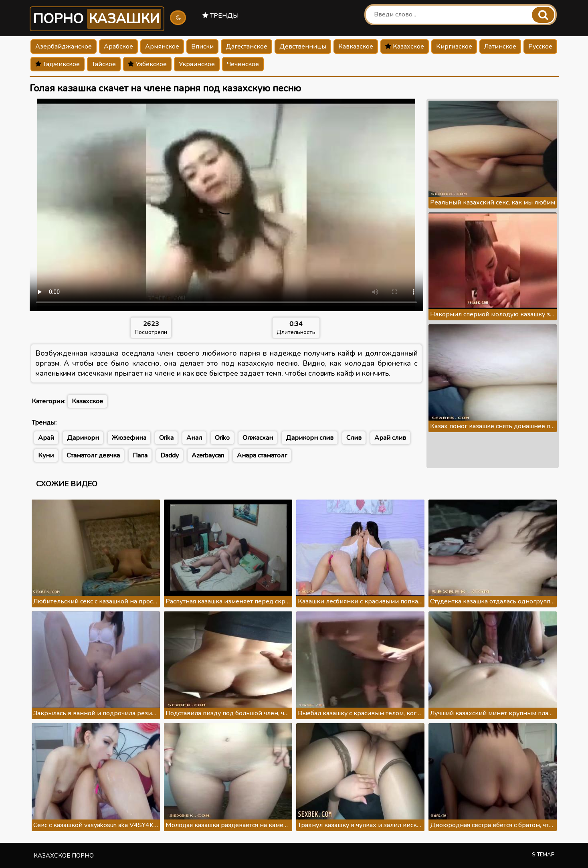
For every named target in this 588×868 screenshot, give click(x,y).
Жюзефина (129, 438)
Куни (46, 455)
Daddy (170, 455)
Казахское (405, 47)
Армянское (162, 47)
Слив (354, 438)
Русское (540, 47)
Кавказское (356, 47)
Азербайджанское (64, 47)
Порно (97, 19)
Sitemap (543, 855)
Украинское (197, 64)
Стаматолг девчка (93, 455)
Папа (140, 455)
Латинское (500, 47)
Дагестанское (247, 47)
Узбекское (147, 64)
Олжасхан (258, 438)
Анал (194, 438)
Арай (46, 438)
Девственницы (303, 47)
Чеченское (243, 64)
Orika (166, 438)
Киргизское (454, 47)
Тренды (221, 16)
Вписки (202, 47)
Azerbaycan (208, 455)
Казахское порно (64, 856)
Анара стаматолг (262, 455)
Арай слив (390, 438)
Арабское (118, 47)
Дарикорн (83, 438)
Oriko (222, 438)
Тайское (104, 64)
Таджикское (58, 64)
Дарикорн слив (310, 438)
